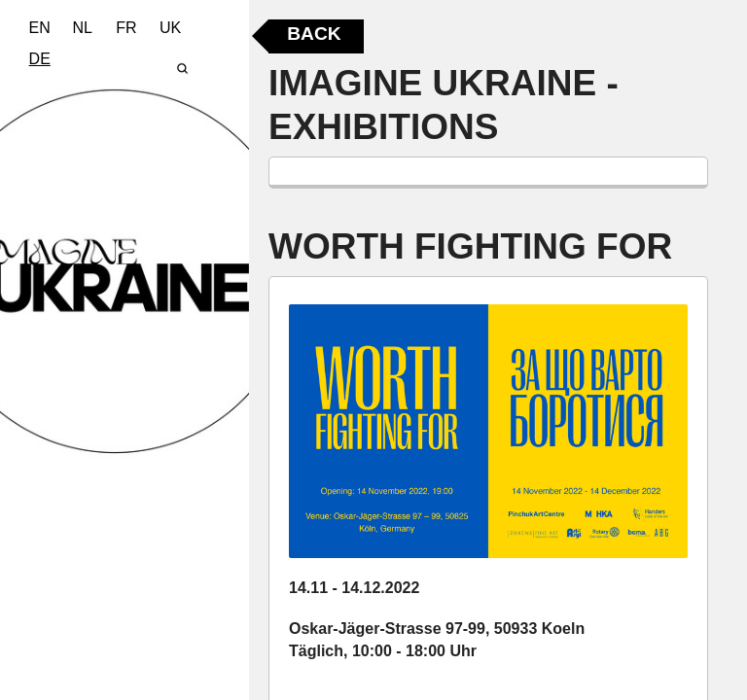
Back (314, 34)
